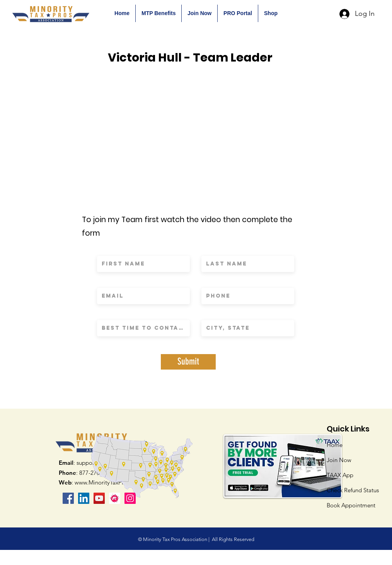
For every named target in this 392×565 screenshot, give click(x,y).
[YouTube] (99, 498)
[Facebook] (68, 498)
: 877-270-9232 (86, 473)
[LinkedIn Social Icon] (84, 498)
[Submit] (188, 362)
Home (335, 445)
